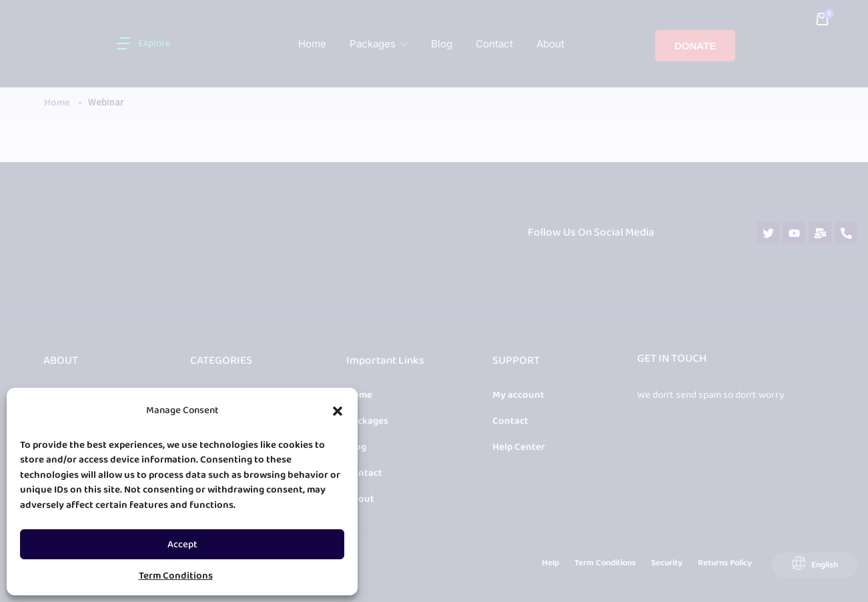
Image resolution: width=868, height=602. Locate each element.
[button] (338, 411)
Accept (182, 545)
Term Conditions (176, 576)
